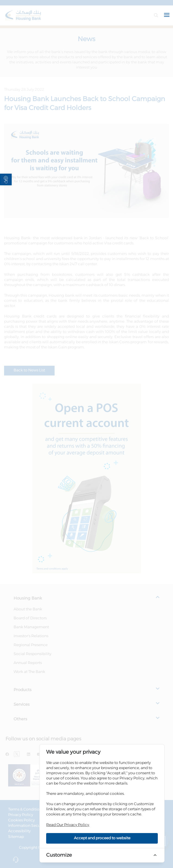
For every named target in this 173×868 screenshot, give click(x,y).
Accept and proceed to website (102, 838)
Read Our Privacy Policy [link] (68, 825)
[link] (6, 179)
